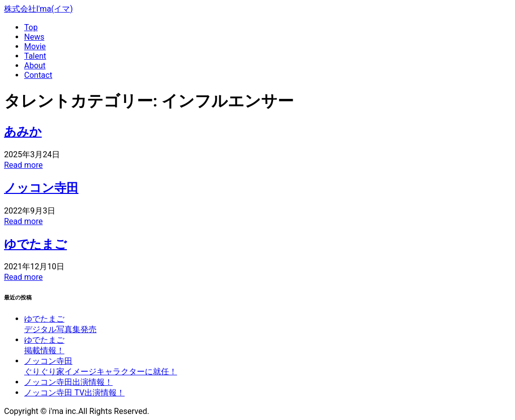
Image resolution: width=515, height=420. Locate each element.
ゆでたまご (35, 244)
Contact (38, 75)
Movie (35, 46)
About (35, 66)
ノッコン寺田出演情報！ (68, 382)
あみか (23, 132)
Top (31, 27)
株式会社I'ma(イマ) (38, 9)
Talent (35, 56)
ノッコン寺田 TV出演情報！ (74, 393)
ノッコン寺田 (41, 188)
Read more (23, 165)
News (34, 37)
